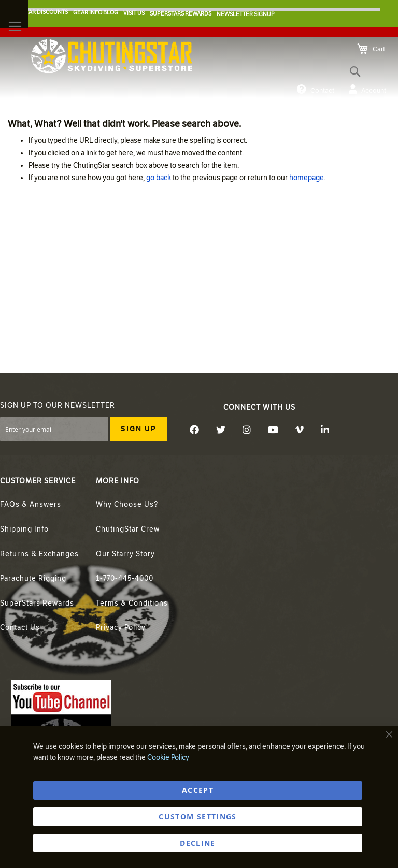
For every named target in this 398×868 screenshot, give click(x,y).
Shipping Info (24, 529)
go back (159, 178)
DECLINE (197, 843)
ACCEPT (198, 790)
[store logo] (112, 56)
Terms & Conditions (132, 603)
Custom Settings (197, 816)
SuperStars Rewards (37, 603)
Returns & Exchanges (39, 554)
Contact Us (20, 628)
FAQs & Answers (31, 504)
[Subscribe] (138, 429)
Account (367, 90)
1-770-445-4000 (125, 578)
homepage (307, 178)
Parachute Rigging (33, 578)
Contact (316, 90)
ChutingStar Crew (128, 529)
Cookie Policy (168, 757)
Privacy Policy (121, 628)
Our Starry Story (125, 554)
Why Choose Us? (127, 504)
